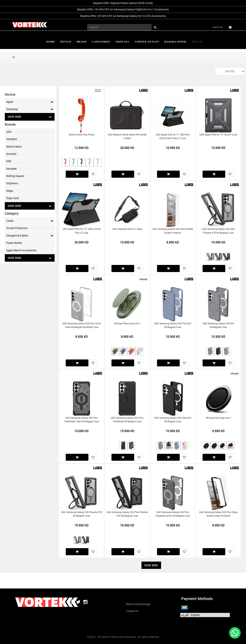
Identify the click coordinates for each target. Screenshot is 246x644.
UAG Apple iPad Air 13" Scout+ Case (218, 135)
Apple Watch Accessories (21, 250)
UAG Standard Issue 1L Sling (127, 229)
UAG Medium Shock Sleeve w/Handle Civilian (127, 136)
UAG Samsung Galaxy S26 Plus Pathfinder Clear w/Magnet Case (82, 420)
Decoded (11, 169)
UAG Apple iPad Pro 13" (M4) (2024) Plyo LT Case (82, 231)
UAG (9, 132)
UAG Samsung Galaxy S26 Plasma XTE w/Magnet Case (82, 514)
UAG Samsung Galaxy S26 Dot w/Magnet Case (218, 325)
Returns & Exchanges (138, 604)
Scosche (11, 154)
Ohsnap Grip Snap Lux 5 (218, 418)
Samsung (30, 109)
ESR (9, 161)
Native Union (14, 146)
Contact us (132, 611)
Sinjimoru (12, 183)
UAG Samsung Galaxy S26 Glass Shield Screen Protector (173, 231)
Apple (30, 102)
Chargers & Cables (30, 236)
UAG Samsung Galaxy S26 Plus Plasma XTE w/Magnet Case (127, 514)
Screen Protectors (17, 228)
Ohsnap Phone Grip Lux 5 (127, 323)
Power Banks (14, 243)
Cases (30, 221)
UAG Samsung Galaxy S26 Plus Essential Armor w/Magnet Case (173, 514)
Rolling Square (15, 176)
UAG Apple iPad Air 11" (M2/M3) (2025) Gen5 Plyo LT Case (173, 136)
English (195, 615)
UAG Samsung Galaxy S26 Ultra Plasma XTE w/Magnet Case (218, 231)
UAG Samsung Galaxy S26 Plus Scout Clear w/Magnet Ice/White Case (82, 325)
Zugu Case (12, 198)
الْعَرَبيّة (185, 615)
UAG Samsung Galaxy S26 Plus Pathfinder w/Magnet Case (127, 420)
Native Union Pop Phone (82, 135)
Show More (30, 117)
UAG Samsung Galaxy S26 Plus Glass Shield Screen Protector (218, 514)
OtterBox (12, 139)
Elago (10, 191)
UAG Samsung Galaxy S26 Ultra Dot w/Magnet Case (173, 420)
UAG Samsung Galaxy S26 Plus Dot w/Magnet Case (173, 325)
